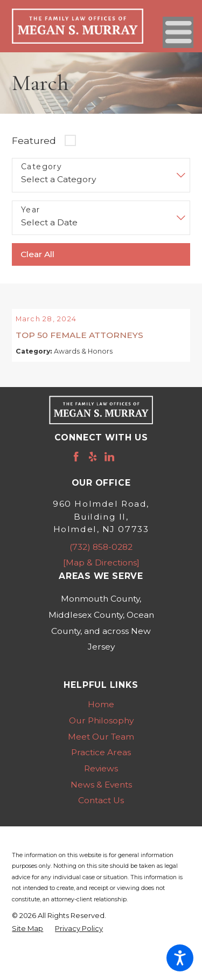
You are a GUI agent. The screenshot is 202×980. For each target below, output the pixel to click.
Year (31, 210)
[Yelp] (93, 469)
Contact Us (101, 813)
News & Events (101, 797)
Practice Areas (101, 765)
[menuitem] (101, 717)
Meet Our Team (101, 749)
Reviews (101, 781)
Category (41, 167)
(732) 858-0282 (101, 559)
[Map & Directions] (101, 575)
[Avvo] (126, 469)
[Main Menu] (178, 32)
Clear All (37, 254)
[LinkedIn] (109, 469)
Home (101, 717)
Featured (34, 140)
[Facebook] (76, 469)
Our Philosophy (101, 733)
